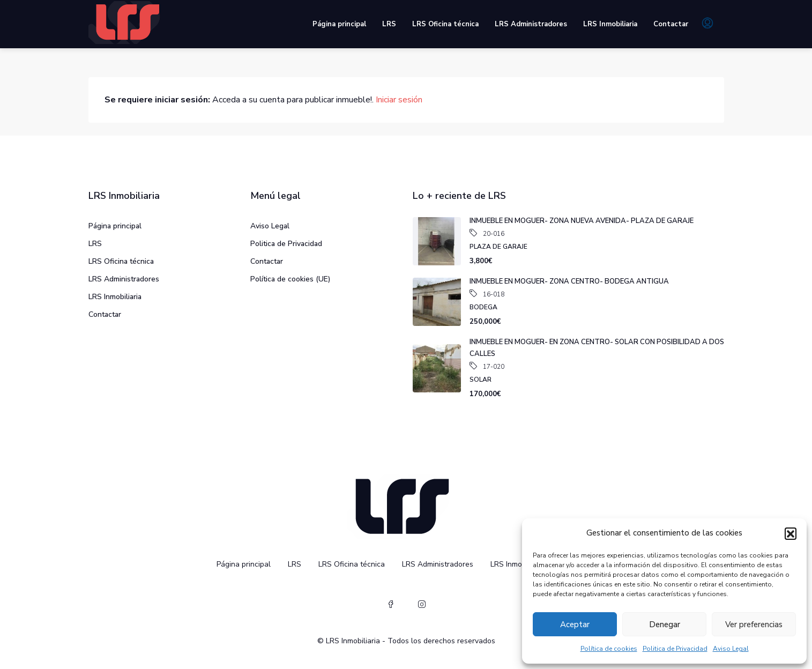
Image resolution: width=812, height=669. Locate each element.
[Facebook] (391, 605)
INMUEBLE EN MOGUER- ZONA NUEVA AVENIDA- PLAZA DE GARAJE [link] (582, 221)
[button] (791, 533)
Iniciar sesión (399, 100)
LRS (389, 24)
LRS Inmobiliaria (610, 24)
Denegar (665, 625)
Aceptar (575, 625)
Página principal (339, 24)
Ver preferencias (754, 625)
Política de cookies (609, 649)
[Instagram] (422, 605)
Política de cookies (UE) (290, 279)
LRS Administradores (531, 24)
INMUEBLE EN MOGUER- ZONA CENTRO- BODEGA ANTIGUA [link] (569, 281)
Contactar (671, 24)
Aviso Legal (731, 649)
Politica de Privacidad (675, 649)
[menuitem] (707, 24)
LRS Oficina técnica (445, 24)
